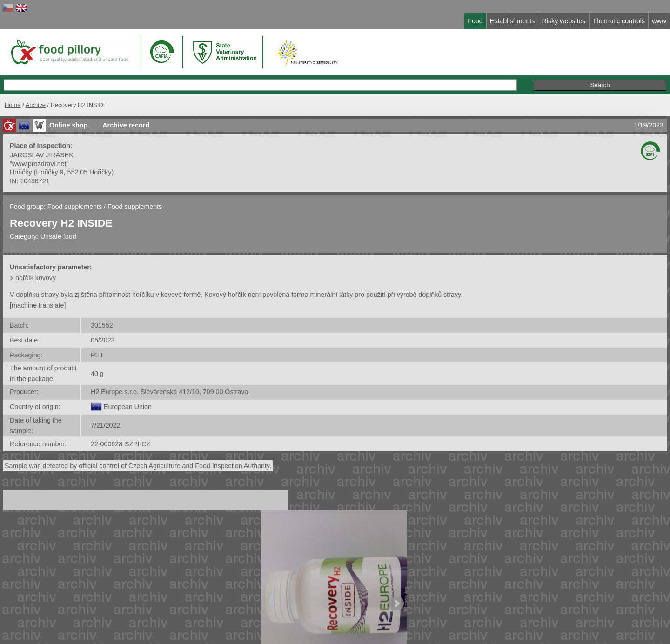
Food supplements (75, 207)
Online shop (68, 125)
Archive (36, 105)
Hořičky (21, 172)
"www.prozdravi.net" (39, 164)
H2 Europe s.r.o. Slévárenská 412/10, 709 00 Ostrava (169, 392)
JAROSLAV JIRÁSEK (42, 155)
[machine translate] (38, 305)
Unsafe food (58, 236)
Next (396, 604)
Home (13, 105)
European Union (128, 407)
